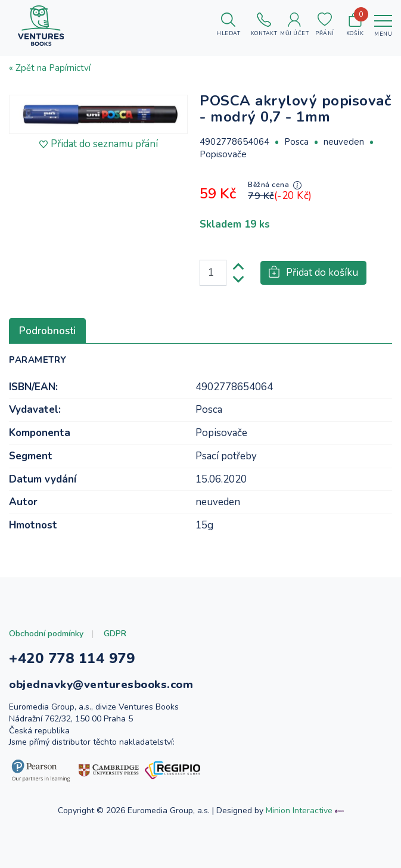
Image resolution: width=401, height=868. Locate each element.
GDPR (115, 634)
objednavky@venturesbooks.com (101, 685)
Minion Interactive (299, 811)
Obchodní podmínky (46, 634)
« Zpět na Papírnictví (50, 68)
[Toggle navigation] (383, 26)
